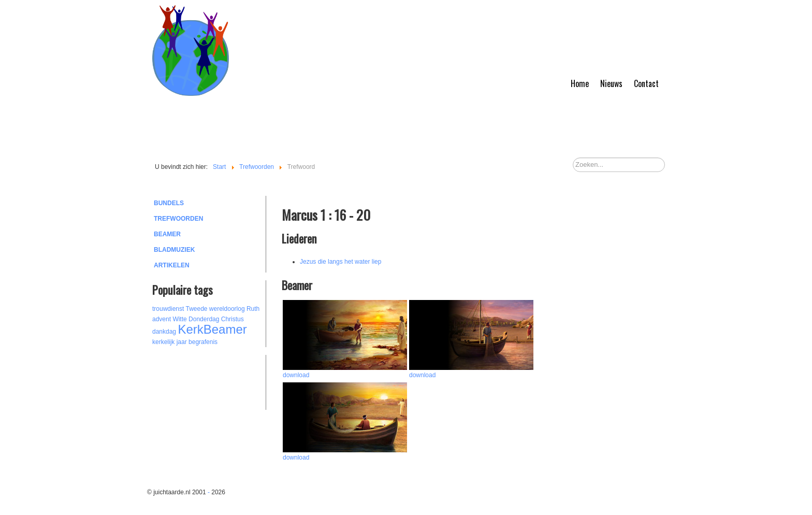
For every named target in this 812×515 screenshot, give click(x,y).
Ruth (253, 309)
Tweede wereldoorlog (215, 309)
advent (162, 319)
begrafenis (203, 342)
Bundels (169, 203)
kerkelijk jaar (170, 342)
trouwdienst (168, 309)
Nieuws (611, 83)
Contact (646, 83)
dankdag (164, 332)
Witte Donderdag (196, 319)
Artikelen (172, 265)
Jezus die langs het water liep (340, 262)
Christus (233, 319)
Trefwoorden (178, 219)
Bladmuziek (174, 250)
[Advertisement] (209, 381)
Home (580, 83)
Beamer (167, 234)
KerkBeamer (212, 329)
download (296, 375)
